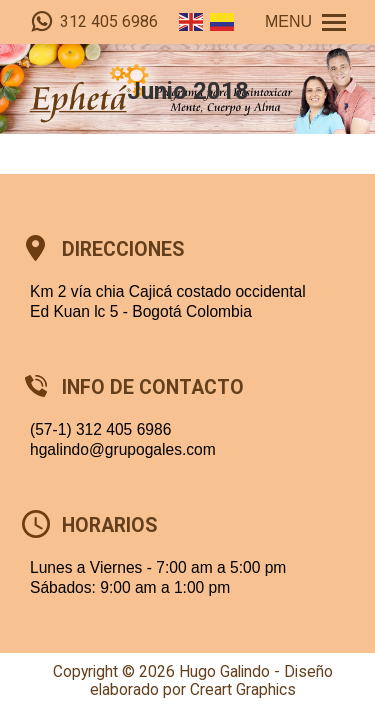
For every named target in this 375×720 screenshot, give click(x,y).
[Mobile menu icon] (305, 22)
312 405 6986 (94, 22)
